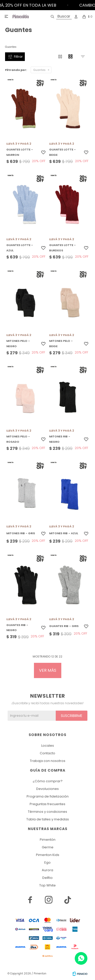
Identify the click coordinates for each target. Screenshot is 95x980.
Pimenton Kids (48, 855)
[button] (60, 17)
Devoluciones (48, 789)
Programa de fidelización (48, 796)
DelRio (48, 878)
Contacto (48, 753)
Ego (48, 862)
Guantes (39, 70)
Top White (48, 885)
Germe (48, 847)
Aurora (48, 870)
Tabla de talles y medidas (48, 819)
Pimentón (48, 840)
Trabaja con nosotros (48, 761)
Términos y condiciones (48, 812)
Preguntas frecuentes (48, 804)
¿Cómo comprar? (48, 781)
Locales (48, 746)
